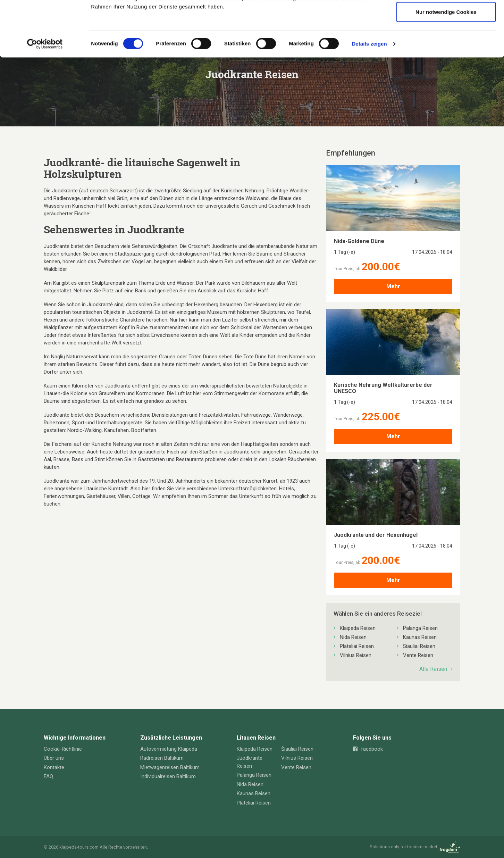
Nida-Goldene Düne (359, 241)
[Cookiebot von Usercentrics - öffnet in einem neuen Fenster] (45, 96)
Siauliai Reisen (419, 646)
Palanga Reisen (420, 628)
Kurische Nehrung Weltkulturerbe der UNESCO (383, 388)
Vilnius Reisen (356, 655)
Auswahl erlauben (446, 41)
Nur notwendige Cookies (446, 64)
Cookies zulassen (446, 18)
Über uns (54, 758)
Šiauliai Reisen (297, 749)
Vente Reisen (418, 655)
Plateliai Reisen (357, 646)
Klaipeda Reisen (358, 628)
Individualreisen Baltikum (168, 776)
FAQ (48, 776)
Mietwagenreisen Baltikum (170, 767)
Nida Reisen (353, 637)
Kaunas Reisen (420, 637)
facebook (368, 749)
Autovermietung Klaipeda (169, 749)
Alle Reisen (436, 669)
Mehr (393, 286)
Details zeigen (369, 96)
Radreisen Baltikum (162, 758)
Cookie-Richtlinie (63, 749)
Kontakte (54, 767)
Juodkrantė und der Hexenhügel (376, 535)
